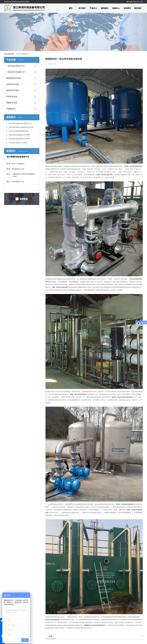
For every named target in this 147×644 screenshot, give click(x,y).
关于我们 (82, 8)
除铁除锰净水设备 (14, 78)
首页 (71, 8)
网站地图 (129, 2)
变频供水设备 (12, 103)
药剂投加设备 (12, 97)
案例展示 (105, 8)
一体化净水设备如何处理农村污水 (20, 123)
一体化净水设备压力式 (15, 66)
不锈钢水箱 (11, 109)
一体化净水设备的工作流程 (17, 143)
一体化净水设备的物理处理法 (18, 131)
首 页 (18, 54)
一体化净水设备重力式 (15, 72)
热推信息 (25, 54)
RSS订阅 (136, 2)
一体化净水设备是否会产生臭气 (19, 139)
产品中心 (93, 8)
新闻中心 (116, 8)
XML (142, 2)
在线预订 (127, 8)
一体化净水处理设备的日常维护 (19, 135)
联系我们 (138, 8)
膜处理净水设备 (13, 90)
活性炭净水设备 (13, 84)
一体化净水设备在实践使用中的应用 (20, 127)
